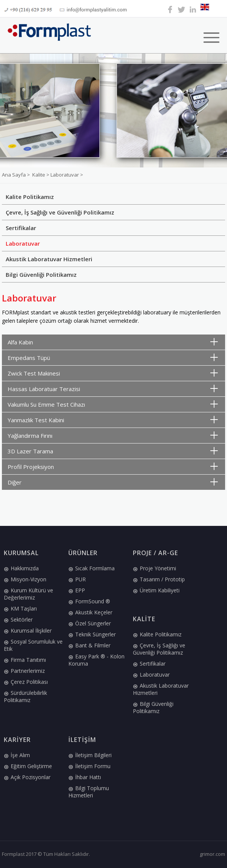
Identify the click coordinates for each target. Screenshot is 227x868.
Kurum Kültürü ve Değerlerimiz (28, 594)
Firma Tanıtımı (25, 660)
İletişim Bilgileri (90, 755)
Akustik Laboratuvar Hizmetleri (49, 259)
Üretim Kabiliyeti (156, 590)
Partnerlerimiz (24, 671)
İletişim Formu (89, 766)
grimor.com (212, 854)
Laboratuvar (23, 243)
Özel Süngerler (90, 623)
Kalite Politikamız (30, 197)
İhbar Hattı (85, 777)
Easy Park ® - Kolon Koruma (96, 660)
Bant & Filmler (89, 645)
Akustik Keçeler (90, 612)
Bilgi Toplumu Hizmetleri (89, 792)
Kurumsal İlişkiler (28, 630)
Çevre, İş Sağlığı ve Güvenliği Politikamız (60, 212)
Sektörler (18, 619)
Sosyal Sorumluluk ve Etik (33, 645)
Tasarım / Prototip (159, 579)
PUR (77, 579)
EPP (77, 590)
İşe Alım (17, 755)
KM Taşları (20, 608)
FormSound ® (89, 601)
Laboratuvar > (67, 175)
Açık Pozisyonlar (27, 777)
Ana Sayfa (14, 175)
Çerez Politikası (26, 682)
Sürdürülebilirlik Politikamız (25, 696)
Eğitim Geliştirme (28, 766)
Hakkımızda (21, 568)
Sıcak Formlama (91, 568)
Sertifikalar (21, 228)
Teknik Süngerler (92, 634)
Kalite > (41, 175)
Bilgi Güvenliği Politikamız (41, 275)
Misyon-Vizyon (25, 579)
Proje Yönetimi (154, 568)
